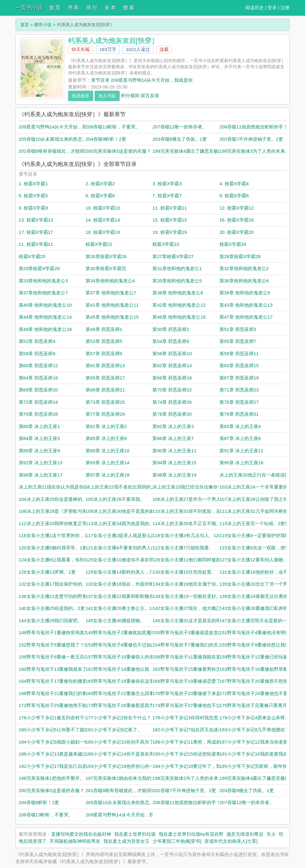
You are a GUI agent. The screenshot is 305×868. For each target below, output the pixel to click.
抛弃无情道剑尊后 (245, 834)
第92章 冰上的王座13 (41, 463)
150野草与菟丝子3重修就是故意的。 (190, 632)
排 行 (92, 8)
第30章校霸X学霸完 (106, 268)
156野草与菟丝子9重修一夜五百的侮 (56, 657)
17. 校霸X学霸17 (36, 232)
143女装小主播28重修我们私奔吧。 (256, 608)
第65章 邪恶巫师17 (105, 378)
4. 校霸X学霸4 (234, 184)
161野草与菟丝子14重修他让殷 (117, 669)
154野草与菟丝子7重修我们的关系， (190, 645)
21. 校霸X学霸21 (36, 244)
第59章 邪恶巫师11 (239, 353)
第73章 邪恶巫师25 (105, 402)
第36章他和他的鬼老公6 (244, 281)
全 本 (110, 8)
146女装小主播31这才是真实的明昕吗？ (193, 621)
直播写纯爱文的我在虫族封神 (81, 834)
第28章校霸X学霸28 (240, 256)
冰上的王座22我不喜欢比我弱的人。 (123, 487)
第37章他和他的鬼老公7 (43, 293)
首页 (25, 25)
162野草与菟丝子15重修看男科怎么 (189, 669)
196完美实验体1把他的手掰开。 (52, 778)
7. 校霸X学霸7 (167, 196)
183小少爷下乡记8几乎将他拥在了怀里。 (261, 730)
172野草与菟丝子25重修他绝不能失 (55, 705)
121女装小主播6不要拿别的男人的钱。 (125, 548)
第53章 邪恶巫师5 (104, 341)
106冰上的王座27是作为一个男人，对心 (193, 499)
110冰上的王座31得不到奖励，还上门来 (193, 511)
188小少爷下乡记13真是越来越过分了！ (60, 754)
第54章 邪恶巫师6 (171, 341)
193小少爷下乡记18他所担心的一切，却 (127, 766)
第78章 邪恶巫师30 (172, 414)
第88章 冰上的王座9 (39, 451)
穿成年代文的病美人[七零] (231, 841)
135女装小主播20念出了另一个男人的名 (261, 584)
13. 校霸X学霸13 (36, 220)
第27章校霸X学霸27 (173, 256)
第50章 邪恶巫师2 (171, 329)
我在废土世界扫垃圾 (135, 834)
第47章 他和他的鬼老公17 (246, 317)
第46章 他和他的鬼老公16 (179, 317)
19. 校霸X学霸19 (170, 232)
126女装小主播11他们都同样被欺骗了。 (193, 560)
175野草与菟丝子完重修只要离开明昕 (258, 705)
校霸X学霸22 (99, 244)
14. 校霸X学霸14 (103, 220)
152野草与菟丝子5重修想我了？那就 (56, 645)
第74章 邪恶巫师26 (172, 402)
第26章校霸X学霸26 (106, 256)
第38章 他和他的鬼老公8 (178, 293)
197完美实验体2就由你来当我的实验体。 (128, 778)
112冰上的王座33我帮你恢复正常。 (55, 523)
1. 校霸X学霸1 (33, 184)
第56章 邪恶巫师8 (37, 353)
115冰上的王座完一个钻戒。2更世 (255, 523)
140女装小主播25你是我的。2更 (52, 608)
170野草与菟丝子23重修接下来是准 (189, 693)
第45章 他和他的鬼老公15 (112, 317)
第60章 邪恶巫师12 (38, 365)
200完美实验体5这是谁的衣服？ (118, 151)
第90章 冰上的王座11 (174, 451)
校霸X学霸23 (166, 244)
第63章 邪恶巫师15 (239, 365)
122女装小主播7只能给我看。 (183, 548)
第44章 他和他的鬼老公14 (45, 317)
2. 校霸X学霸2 (100, 184)
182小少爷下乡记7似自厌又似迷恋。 (190, 730)
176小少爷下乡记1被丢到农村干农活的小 (61, 718)
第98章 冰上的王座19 (174, 475)
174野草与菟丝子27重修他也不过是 (189, 705)
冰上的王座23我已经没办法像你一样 (190, 487)
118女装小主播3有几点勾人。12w (187, 535)
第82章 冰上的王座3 (173, 426)
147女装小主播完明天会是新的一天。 (258, 621)
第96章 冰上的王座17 (41, 475)
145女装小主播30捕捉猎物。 (115, 621)
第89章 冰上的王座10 (108, 451)
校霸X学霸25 (32, 256)
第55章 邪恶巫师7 (238, 341)
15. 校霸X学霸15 (170, 220)
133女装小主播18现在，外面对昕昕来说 (127, 584)
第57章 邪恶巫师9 (104, 353)
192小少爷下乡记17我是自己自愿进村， (60, 766)
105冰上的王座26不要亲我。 (115, 499)
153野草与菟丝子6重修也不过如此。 (123, 645)
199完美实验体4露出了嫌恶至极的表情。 (194, 151)
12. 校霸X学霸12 (237, 208)
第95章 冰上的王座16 (241, 463)
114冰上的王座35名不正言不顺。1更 (190, 523)
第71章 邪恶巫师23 (239, 390)
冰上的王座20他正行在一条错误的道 (257, 475)
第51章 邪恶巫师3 (238, 329)
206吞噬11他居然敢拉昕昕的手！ (254, 127)
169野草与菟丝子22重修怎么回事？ (122, 693)
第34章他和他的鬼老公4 (110, 281)
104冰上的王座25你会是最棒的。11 (55, 499)
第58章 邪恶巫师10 (172, 353)
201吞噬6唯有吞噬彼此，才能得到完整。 (61, 151)
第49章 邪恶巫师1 (104, 329)
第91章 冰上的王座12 (241, 451)
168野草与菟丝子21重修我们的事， (55, 693)
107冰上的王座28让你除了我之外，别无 (261, 499)
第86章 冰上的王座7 (173, 438)
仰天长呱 (81, 49)
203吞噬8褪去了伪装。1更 (180, 139)
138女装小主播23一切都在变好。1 (188, 596)
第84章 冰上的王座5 (39, 438)
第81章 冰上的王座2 (106, 426)
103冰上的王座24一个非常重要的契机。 (261, 487)
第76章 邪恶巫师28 (38, 414)
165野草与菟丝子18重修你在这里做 (122, 681)
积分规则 (130, 95)
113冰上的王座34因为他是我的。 (120, 523)
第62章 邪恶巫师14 (172, 365)
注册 (285, 8)
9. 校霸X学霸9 (33, 208)
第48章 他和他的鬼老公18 (45, 329)
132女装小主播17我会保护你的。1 (54, 584)
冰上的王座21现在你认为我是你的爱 (56, 487)
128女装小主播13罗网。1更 (47, 572)
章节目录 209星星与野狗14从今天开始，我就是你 (142, 80)
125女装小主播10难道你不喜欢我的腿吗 (127, 560)
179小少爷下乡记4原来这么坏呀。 (255, 718)
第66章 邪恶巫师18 (172, 378)
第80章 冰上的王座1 (39, 426)
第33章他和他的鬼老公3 (43, 281)
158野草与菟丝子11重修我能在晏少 (189, 657)
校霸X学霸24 (233, 244)
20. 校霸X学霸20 (237, 232)
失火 (271, 834)
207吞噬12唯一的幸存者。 (180, 127)
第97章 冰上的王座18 (108, 475)
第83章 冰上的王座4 (240, 426)
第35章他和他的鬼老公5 (177, 281)
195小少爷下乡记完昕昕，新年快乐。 (258, 766)
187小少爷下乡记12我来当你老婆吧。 (258, 742)
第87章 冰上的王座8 (240, 438)
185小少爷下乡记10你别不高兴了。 (122, 742)
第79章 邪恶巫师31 (239, 414)
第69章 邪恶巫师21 (105, 390)
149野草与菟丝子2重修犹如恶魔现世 (123, 632)
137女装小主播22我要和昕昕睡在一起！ (127, 596)
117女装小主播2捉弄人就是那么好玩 (123, 535)
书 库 (73, 8)
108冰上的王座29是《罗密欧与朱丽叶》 (60, 511)
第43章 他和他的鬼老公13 (246, 305)
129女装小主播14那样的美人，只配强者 (127, 572)
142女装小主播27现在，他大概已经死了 (193, 608)
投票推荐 (81, 96)
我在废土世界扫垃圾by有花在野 (191, 834)
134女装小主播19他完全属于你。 (187, 584)
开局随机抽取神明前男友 (75, 841)
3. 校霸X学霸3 (167, 184)
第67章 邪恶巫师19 (239, 378)
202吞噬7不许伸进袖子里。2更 (251, 139)
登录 (272, 8)
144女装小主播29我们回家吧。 (51, 621)
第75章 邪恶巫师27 (239, 402)
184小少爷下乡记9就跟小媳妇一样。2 (58, 742)
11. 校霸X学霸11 (170, 208)
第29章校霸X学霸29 (39, 268)
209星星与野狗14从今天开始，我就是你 (60, 127)
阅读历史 (255, 8)
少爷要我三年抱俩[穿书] (177, 841)
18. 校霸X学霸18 (103, 232)
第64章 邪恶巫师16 (38, 378)
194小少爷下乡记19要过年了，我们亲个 (193, 766)
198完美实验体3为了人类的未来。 (255, 151)
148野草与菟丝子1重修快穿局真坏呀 (56, 632)
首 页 (55, 8)
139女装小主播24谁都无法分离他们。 (258, 596)
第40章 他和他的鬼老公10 (45, 305)
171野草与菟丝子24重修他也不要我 (256, 693)
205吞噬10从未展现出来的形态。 (53, 139)
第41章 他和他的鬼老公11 (112, 305)
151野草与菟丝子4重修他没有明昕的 (257, 632)
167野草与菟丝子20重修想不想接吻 (256, 681)
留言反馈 (150, 95)
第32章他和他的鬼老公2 (244, 268)
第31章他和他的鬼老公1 (177, 268)
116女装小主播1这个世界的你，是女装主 (61, 535)
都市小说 (43, 25)
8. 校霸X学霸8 (234, 196)
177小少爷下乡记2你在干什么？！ (121, 718)
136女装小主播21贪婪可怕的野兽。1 (56, 596)
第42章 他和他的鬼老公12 (179, 305)
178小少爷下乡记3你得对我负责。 (187, 718)
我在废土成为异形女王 (126, 841)
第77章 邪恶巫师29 (105, 414)
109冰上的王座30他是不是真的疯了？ (124, 511)
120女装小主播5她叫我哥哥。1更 (53, 548)
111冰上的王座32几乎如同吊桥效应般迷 (261, 511)
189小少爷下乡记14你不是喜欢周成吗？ (127, 754)
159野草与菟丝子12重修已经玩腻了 (256, 657)
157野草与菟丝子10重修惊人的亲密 (122, 657)
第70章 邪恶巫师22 (172, 390)
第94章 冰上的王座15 (174, 463)
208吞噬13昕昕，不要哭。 (113, 127)
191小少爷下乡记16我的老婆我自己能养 (261, 754)
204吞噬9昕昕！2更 (106, 139)
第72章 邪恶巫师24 (38, 402)
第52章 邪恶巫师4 (37, 341)
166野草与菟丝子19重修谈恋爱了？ (189, 681)
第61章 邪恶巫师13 (105, 365)
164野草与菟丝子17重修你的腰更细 (55, 681)
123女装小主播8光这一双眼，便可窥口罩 (261, 548)
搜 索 (129, 8)
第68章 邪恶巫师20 (38, 390)
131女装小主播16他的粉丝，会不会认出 (261, 572)
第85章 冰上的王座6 (106, 438)
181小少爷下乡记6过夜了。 (114, 730)
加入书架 (107, 96)
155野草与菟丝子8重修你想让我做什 (257, 645)
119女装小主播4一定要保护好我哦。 (257, 535)
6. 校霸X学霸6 (100, 196)
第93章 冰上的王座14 (108, 463)
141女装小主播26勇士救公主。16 (120, 608)
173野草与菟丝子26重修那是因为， (122, 705)
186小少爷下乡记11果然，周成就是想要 (193, 742)
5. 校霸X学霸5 (33, 196)
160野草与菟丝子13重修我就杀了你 (55, 669)
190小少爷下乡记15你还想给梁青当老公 (193, 754)
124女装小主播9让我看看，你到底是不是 (61, 560)
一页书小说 (29, 8)
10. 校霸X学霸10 (103, 208)
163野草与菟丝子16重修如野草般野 (256, 669)
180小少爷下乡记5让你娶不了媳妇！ (56, 730)
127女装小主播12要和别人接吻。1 (255, 560)
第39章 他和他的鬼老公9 (245, 293)
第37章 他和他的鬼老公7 (111, 293)
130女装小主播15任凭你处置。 (184, 572)
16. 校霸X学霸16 (237, 220)
